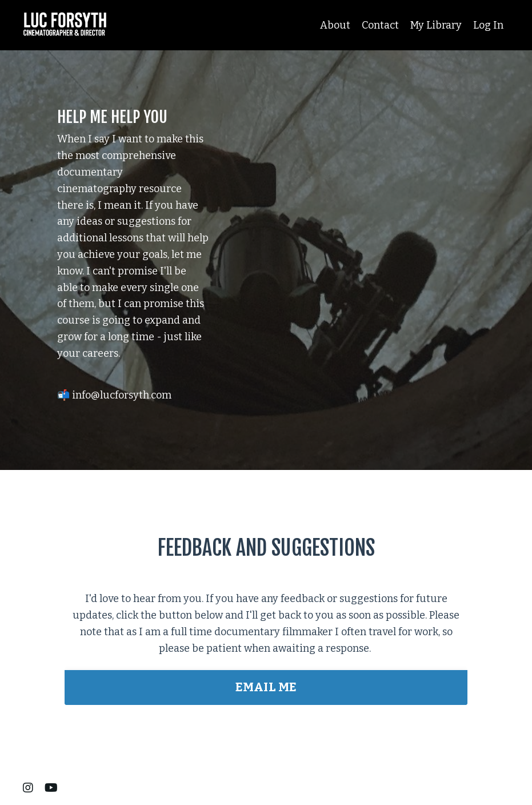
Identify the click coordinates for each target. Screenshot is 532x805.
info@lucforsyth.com (122, 397)
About (335, 25)
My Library (436, 25)
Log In (488, 25)
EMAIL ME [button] (266, 687)
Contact (380, 25)
